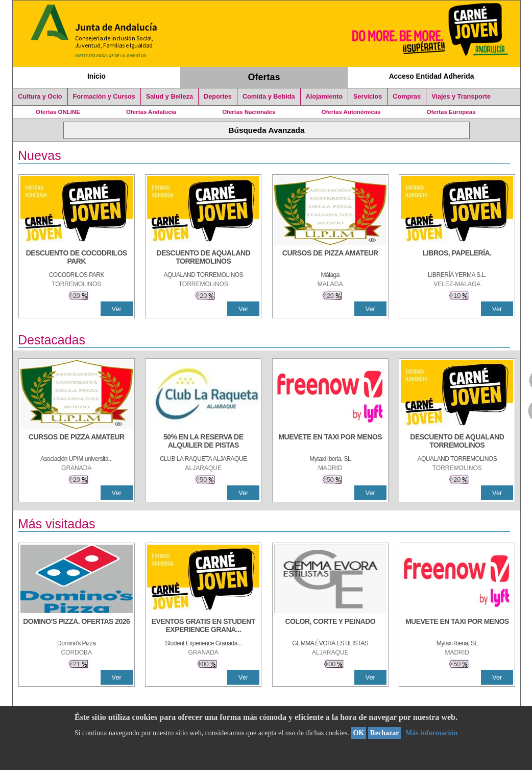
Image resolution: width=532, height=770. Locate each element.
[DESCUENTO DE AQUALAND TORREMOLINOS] (203, 258)
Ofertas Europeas (451, 112)
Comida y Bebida (269, 97)
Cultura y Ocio (40, 97)
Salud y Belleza (170, 97)
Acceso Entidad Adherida (432, 76)
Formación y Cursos (104, 97)
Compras (407, 97)
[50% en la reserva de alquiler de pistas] (203, 442)
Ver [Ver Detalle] (117, 309)
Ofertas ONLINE (58, 112)
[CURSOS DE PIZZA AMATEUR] (330, 258)
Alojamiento (324, 97)
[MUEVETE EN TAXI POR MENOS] (330, 442)
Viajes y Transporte (461, 97)
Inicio (96, 76)
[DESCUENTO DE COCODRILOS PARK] (77, 258)
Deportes (218, 97)
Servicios (368, 97)
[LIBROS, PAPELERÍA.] (457, 258)
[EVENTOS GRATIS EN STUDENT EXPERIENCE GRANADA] (203, 626)
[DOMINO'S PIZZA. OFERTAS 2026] (77, 626)
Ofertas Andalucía (151, 112)
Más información (431, 733)
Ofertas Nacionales (249, 112)
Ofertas (264, 77)
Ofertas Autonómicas (351, 112)
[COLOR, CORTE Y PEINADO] (330, 626)
